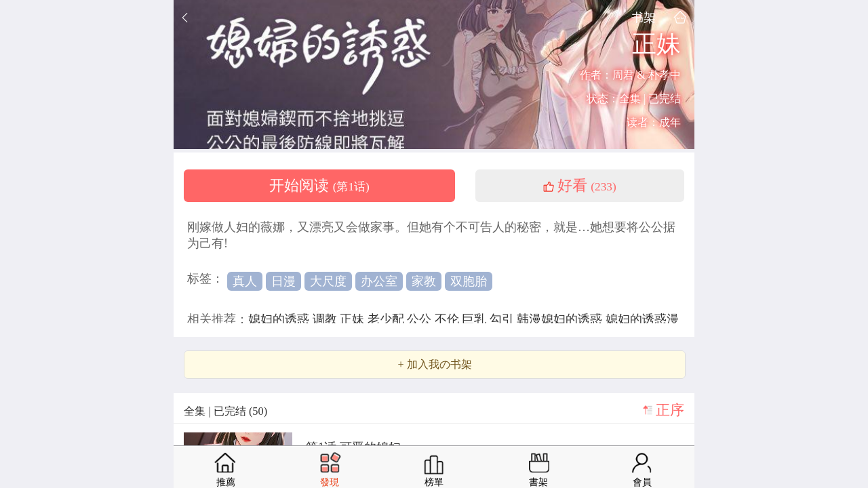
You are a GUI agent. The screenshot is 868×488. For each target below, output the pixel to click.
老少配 (388, 319)
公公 (421, 319)
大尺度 (328, 281)
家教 (424, 281)
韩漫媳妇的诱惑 (561, 319)
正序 (670, 410)
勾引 (504, 319)
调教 (327, 319)
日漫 (283, 281)
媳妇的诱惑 (280, 319)
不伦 (449, 319)
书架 (644, 17)
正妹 (354, 319)
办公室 (379, 281)
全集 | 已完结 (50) (225, 411)
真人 (245, 281)
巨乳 (476, 319)
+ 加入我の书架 (434, 365)
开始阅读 (319, 186)
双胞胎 (469, 281)
